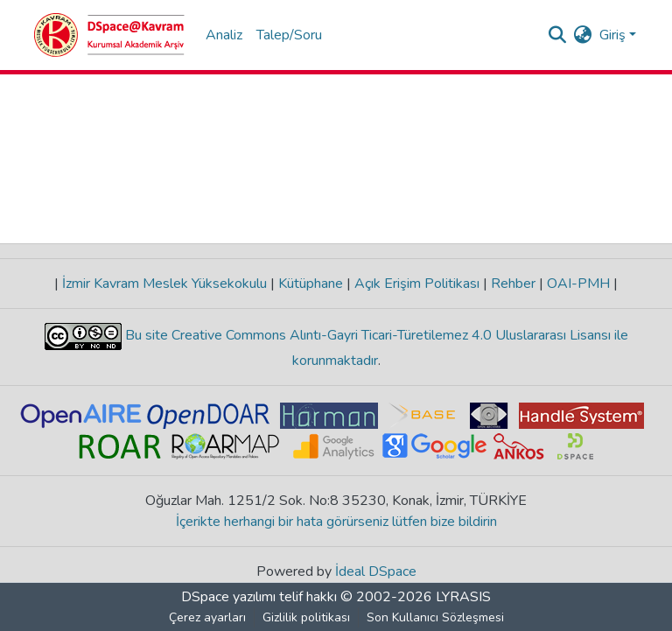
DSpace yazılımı (228, 597)
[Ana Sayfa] (109, 35)
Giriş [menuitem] (612, 35)
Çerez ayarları (207, 617)
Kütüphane (311, 284)
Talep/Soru (289, 35)
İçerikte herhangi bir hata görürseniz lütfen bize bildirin (336, 522)
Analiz (224, 35)
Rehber (513, 284)
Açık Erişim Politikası (417, 284)
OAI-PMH (578, 284)
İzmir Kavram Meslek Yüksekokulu (164, 284)
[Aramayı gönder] (558, 35)
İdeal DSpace (376, 571)
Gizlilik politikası (306, 617)
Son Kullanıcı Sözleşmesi (435, 617)
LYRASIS (463, 597)
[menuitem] (583, 35)
